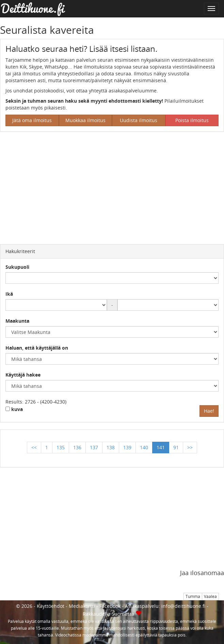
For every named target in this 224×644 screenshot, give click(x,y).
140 (144, 447)
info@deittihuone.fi (183, 606)
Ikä (9, 294)
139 (127, 447)
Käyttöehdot (51, 606)
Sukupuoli (17, 267)
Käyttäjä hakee (23, 375)
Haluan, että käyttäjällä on (37, 348)
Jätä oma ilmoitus (32, 120)
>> (190, 447)
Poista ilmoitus (192, 120)
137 (94, 447)
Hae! (209, 411)
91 (176, 447)
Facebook (110, 606)
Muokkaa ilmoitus (85, 120)
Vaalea (210, 596)
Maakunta (17, 321)
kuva (14, 409)
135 (61, 447)
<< (34, 447)
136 (77, 447)
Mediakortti (82, 606)
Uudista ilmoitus (139, 120)
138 (111, 447)
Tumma (193, 596)
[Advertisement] (112, 186)
